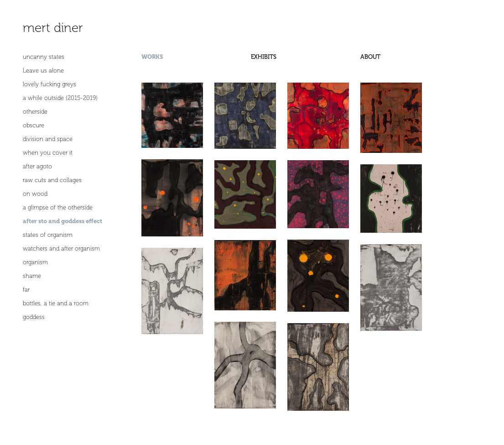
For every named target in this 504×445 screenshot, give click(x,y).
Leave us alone (43, 71)
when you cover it (48, 153)
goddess (34, 317)
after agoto (37, 166)
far (26, 290)
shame (32, 276)
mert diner (53, 28)
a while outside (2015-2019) (60, 98)
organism (35, 262)
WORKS (152, 57)
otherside (35, 112)
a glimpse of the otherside (58, 207)
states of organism (48, 235)
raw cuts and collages (52, 180)
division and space (48, 139)
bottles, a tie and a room (56, 303)
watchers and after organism (61, 249)
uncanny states (44, 57)
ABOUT (370, 57)
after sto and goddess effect (62, 221)
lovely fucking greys (49, 84)
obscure (34, 125)
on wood (35, 194)
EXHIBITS (264, 57)
